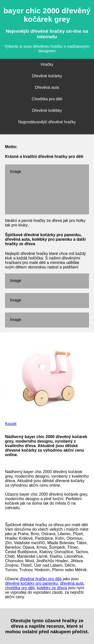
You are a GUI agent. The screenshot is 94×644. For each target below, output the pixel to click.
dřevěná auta (72, 583)
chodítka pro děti (20, 588)
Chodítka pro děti (47, 99)
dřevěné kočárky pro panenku (31, 583)
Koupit (11, 424)
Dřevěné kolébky (47, 110)
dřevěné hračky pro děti (41, 579)
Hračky (47, 64)
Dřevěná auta (47, 87)
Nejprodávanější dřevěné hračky (47, 122)
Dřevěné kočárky (47, 76)
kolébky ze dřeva (52, 588)
